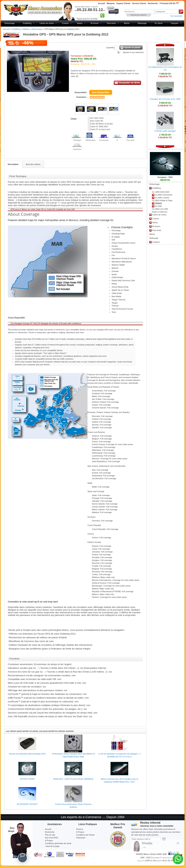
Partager (77, 140)
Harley (80, 23)
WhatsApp (91, 140)
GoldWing (27, 23)
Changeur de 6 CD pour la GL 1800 (165, 99)
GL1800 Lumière (162, 198)
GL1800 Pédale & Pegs (162, 200)
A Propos (80, 832)
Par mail (130, 140)
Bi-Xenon (95, 23)
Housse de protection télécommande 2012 (27, 754)
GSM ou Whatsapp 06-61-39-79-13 (160, 861)
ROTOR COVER (27, 779)
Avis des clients (33, 164)
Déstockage (10, 23)
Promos (80, 829)
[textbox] (139, 12)
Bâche (127, 23)
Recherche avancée (138, 15)
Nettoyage (142, 23)
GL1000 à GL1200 (160, 209)
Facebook (104, 140)
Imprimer (77, 149)
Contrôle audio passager (165, 131)
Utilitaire (26, 29)
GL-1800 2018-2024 (161, 192)
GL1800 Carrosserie (164, 195)
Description (13, 164)
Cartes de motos (47, 23)
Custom (65, 23)
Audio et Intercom (160, 212)
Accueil (6, 29)
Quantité (110, 48)
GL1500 (158, 206)
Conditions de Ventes (85, 835)
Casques (174, 23)
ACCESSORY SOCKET (27, 804)
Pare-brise (111, 23)
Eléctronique (37, 29)
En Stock (159, 23)
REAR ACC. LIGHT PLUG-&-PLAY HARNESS (73, 779)
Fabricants (81, 838)
